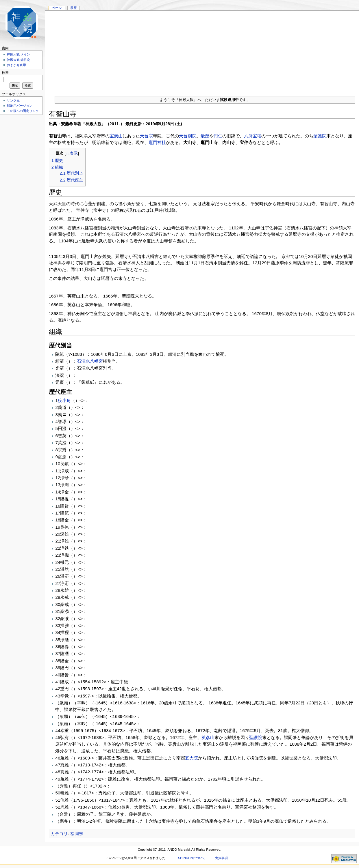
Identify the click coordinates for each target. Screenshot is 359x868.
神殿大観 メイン (18, 54)
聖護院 (320, 136)
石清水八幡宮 (90, 361)
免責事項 (221, 858)
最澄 (205, 136)
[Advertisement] (202, 51)
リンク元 (13, 100)
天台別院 (188, 136)
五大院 (191, 758)
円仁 (218, 136)
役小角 (64, 400)
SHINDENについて (192, 858)
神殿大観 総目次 (18, 60)
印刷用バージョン (20, 106)
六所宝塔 (253, 136)
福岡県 (77, 834)
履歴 (73, 8)
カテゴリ (59, 834)
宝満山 (116, 136)
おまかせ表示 (16, 65)
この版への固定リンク (23, 111)
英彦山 (208, 737)
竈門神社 (157, 142)
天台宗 (146, 136)
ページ (57, 8)
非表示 (72, 153)
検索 (5, 73)
